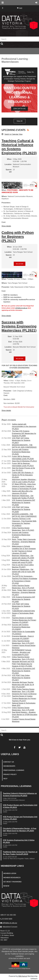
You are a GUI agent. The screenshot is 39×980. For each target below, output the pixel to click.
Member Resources (12, 877)
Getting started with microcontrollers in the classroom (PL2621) (24, 426)
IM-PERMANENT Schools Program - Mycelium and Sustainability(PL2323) (22, 652)
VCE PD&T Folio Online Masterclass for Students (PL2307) (21, 678)
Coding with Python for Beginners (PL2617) (18, 237)
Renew (6, 886)
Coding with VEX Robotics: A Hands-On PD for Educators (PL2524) (23, 475)
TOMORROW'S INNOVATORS (23, 611)
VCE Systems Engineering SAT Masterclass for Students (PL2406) (24, 599)
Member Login (10, 873)
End (10, 342)
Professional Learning (14, 770)
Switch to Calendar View (13, 134)
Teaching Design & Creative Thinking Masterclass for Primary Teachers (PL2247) (24, 698)
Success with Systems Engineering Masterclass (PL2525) (21, 452)
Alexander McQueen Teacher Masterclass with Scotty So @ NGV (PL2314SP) (23, 685)
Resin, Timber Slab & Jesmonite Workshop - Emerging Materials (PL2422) (24, 542)
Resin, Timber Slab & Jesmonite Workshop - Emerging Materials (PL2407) (24, 592)
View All (20, 121)
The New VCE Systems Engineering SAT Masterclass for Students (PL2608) (24, 433)
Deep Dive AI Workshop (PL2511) (24, 461)
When (9, 159)
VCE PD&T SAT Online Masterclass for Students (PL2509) (21, 509)
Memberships (9, 766)
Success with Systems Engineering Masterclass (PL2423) (21, 535)
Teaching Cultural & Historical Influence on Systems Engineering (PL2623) (19, 147)
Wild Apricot (23, 976)
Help (5, 778)
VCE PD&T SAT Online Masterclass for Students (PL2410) (21, 606)
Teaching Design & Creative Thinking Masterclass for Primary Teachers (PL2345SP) (24, 620)
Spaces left (9, 171)
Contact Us (9, 762)
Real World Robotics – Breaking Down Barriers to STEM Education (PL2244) (25, 715)
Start (10, 336)
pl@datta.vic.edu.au (21, 308)
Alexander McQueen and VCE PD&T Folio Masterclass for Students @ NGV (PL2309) (23, 664)
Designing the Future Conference (24, 694)
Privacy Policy (10, 774)
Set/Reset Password (12, 882)
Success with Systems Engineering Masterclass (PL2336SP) (21, 627)
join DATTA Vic (19, 109)
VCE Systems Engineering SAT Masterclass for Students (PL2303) (24, 671)
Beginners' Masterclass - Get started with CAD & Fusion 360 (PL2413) (23, 572)
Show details (6, 226)
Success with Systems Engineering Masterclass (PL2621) (19, 326)
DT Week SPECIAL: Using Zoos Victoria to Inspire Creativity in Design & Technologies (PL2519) (24, 486)
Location (8, 164)
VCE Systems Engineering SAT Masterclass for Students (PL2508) (24, 503)
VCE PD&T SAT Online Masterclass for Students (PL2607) (21, 440)
